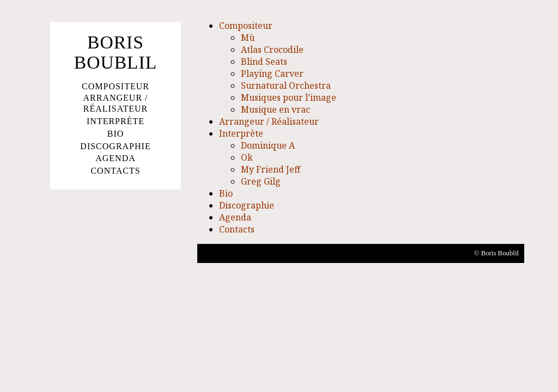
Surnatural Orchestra (286, 85)
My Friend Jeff (271, 169)
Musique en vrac (275, 109)
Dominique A (268, 145)
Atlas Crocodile (272, 50)
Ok (247, 157)
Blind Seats (264, 62)
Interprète (116, 121)
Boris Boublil (116, 52)
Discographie (115, 146)
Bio (116, 134)
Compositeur (116, 86)
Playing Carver (272, 73)
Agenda (116, 158)
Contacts (115, 171)
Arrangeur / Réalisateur (115, 103)
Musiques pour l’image (289, 97)
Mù (248, 38)
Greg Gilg (261, 181)
